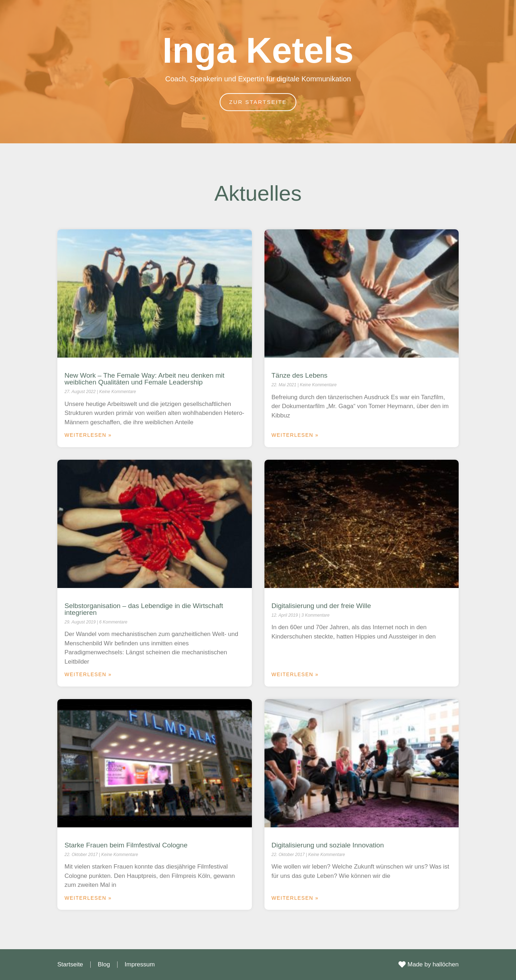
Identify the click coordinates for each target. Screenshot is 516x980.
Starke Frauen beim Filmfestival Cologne (126, 845)
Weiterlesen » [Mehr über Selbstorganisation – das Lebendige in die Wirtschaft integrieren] (88, 674)
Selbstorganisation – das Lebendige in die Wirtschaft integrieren (144, 609)
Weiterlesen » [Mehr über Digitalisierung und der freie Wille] (295, 674)
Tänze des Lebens (300, 375)
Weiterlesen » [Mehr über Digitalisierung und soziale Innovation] (295, 898)
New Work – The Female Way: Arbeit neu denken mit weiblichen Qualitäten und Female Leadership (144, 379)
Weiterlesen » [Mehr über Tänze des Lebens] (295, 435)
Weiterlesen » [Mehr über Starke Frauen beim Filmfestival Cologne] (88, 898)
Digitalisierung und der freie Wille (321, 606)
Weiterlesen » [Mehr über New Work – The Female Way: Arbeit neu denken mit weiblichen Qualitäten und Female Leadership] (88, 435)
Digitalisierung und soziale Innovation (328, 845)
